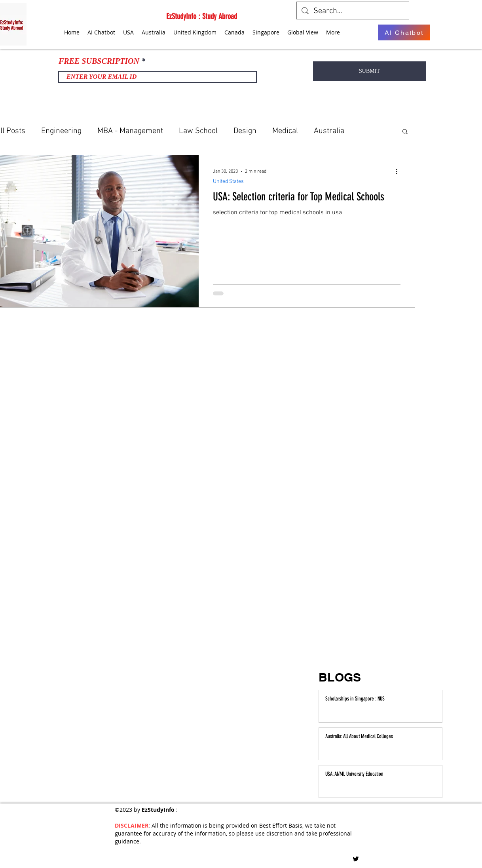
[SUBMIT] (369, 71)
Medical (285, 131)
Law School (198, 131)
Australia (329, 131)
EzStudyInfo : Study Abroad (202, 16)
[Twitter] (356, 859)
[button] (405, 132)
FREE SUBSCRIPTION (99, 61)
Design (245, 131)
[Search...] (353, 11)
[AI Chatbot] (404, 32)
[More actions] (399, 171)
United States (228, 182)
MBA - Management (130, 131)
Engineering (61, 131)
